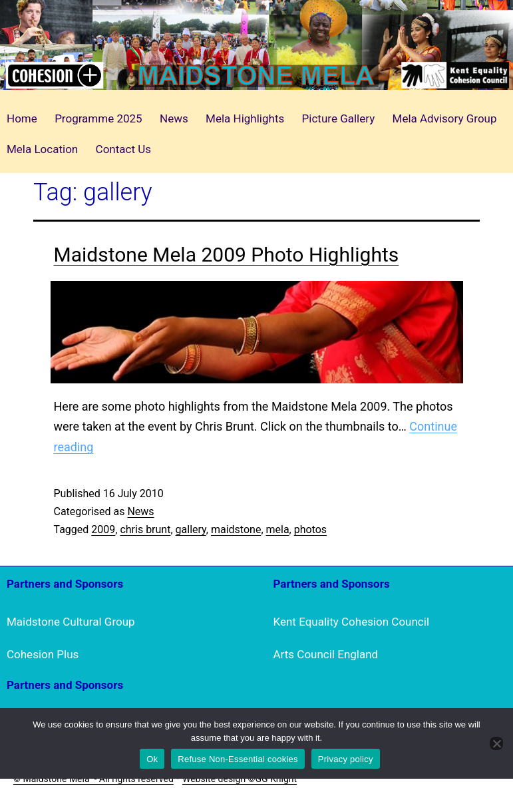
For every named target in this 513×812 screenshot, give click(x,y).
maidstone (236, 529)
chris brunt (145, 529)
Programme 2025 (98, 118)
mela (278, 529)
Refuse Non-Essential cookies (238, 759)
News (174, 118)
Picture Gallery (339, 118)
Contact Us (123, 149)
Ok (152, 759)
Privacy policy (346, 759)
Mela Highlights (245, 118)
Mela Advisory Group (445, 118)
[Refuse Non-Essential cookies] (496, 743)
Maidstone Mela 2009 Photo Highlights (227, 255)
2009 (103, 529)
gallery (191, 529)
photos (310, 529)
